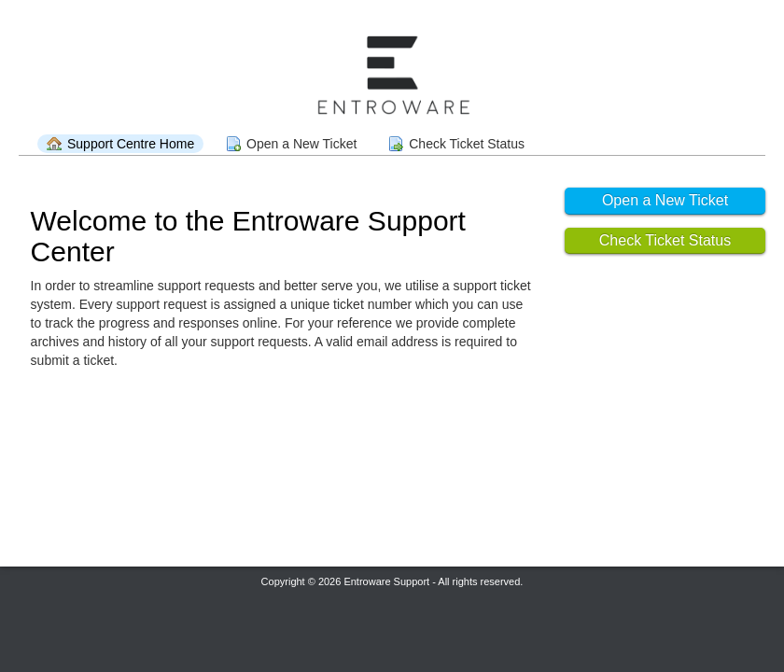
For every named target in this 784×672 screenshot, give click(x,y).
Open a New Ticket (301, 144)
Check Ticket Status (467, 144)
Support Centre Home (131, 144)
